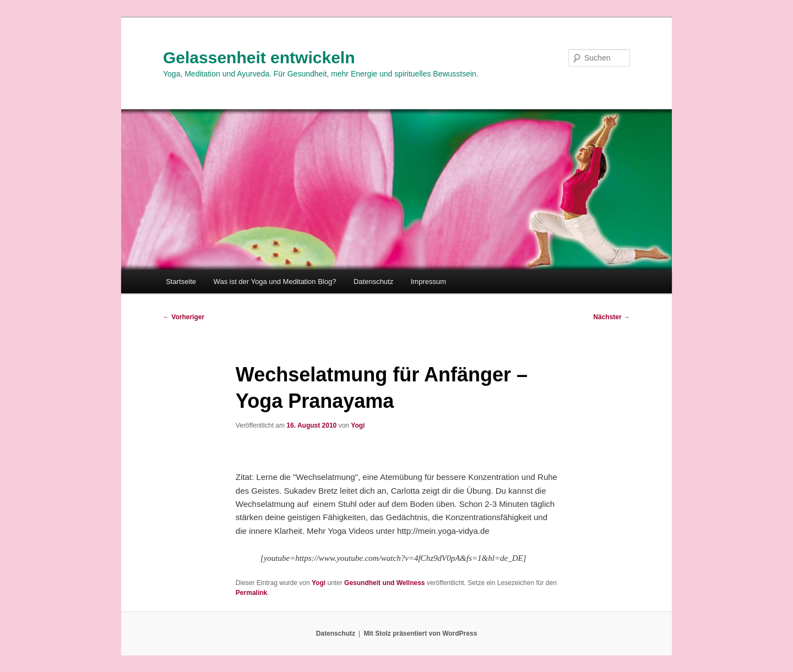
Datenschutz (373, 282)
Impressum (428, 282)
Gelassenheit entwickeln (259, 58)
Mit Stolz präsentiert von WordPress (420, 633)
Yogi (358, 425)
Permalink (251, 593)
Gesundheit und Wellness (384, 583)
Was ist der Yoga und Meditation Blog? (275, 282)
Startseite (181, 282)
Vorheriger (184, 317)
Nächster (612, 317)
